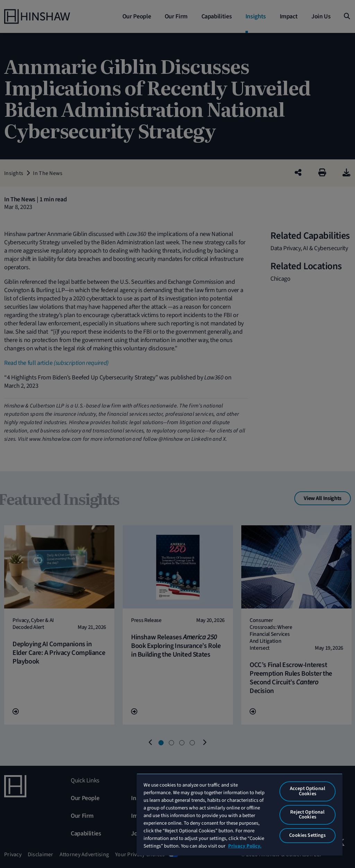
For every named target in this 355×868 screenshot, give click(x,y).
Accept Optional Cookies (308, 791)
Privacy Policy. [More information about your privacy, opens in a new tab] (245, 846)
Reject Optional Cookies (307, 815)
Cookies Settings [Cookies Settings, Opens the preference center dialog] (307, 835)
